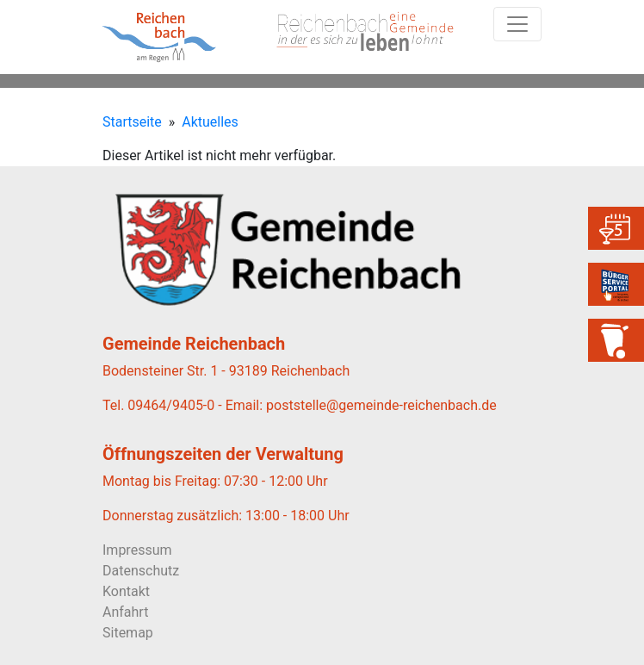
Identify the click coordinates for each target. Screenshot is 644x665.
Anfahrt (125, 612)
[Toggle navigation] (517, 24)
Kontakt (126, 591)
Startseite (132, 122)
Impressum (137, 550)
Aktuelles (210, 122)
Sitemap (128, 633)
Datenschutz (141, 571)
